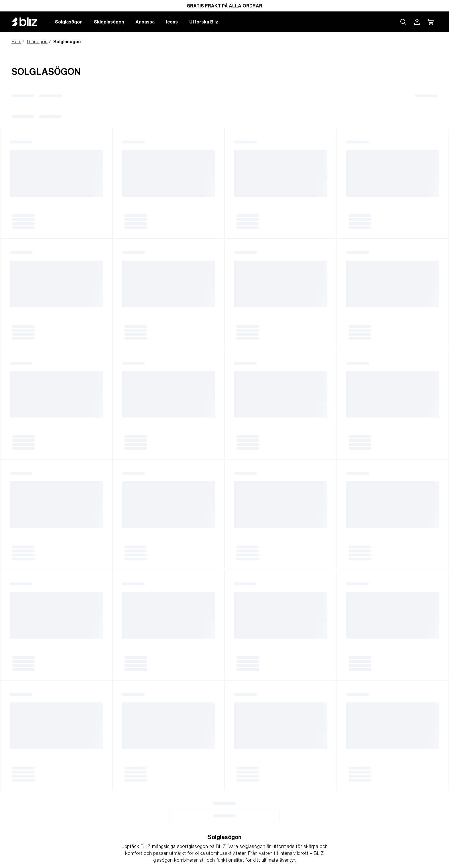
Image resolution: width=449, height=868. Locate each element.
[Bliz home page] (29, 22)
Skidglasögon (109, 22)
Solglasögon (69, 22)
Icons (172, 22)
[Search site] (403, 22)
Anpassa (145, 22)
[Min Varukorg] (431, 22)
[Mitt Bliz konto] (417, 22)
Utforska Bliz (204, 22)
